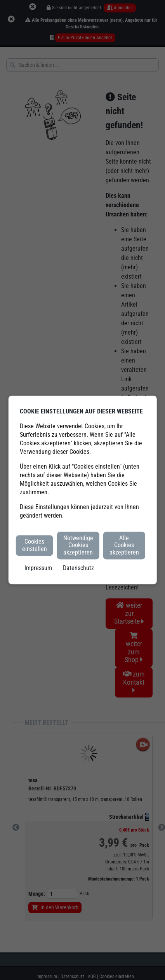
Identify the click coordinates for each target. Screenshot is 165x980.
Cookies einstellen (35, 545)
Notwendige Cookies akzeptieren (78, 545)
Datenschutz (78, 568)
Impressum (38, 568)
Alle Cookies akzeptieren (124, 545)
